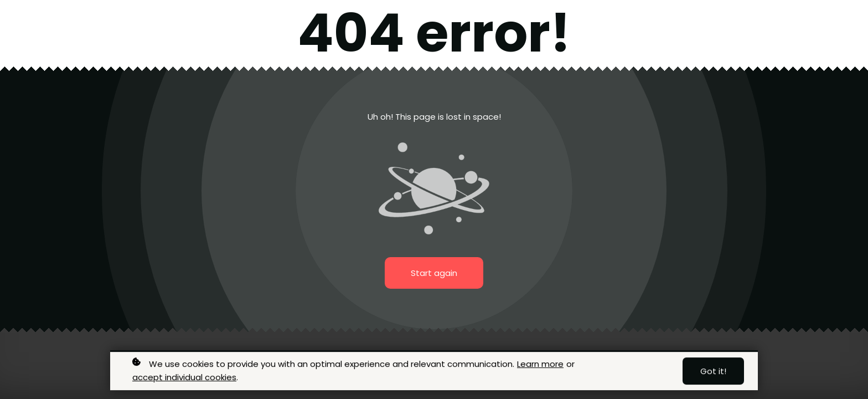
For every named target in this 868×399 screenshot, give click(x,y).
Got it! (713, 372)
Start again (434, 273)
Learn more (540, 365)
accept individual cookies (184, 378)
